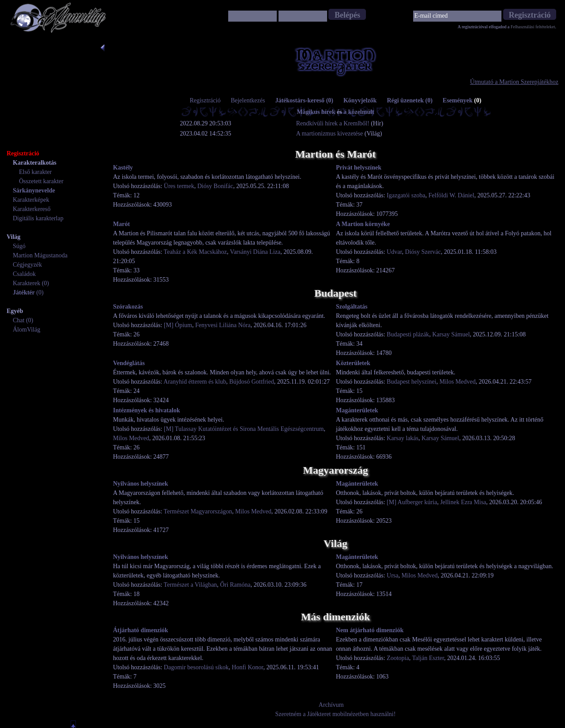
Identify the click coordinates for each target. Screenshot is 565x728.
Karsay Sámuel (451, 334)
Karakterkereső (32, 209)
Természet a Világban (190, 585)
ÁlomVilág (26, 330)
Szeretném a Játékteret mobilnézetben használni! (336, 714)
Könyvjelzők (360, 100)
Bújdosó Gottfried (252, 382)
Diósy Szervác (423, 252)
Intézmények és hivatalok (147, 410)
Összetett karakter (41, 181)
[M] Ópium (178, 325)
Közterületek (353, 363)
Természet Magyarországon (198, 511)
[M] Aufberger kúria (412, 502)
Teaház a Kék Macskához (195, 252)
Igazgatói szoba (406, 195)
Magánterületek (357, 410)
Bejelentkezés (248, 100)
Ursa (392, 575)
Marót (121, 224)
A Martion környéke (363, 224)
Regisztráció (205, 100)
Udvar (394, 252)
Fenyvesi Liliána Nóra (223, 325)
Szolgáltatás (352, 307)
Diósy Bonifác (215, 186)
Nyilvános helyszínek (141, 484)
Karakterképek (31, 200)
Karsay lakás (403, 438)
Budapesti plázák (408, 334)
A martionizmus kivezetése (330, 134)
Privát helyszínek (359, 168)
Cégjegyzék (27, 265)
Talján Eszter (428, 658)
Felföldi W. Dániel (452, 195)
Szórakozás (128, 307)
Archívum (331, 705)
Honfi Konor (247, 667)
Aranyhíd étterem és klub (195, 382)
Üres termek (179, 186)
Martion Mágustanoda (40, 255)
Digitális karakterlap (38, 218)
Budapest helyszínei (411, 382)
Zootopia (398, 658)
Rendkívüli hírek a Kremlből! (334, 123)
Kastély (123, 168)
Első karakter (35, 172)
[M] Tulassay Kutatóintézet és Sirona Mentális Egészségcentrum (244, 429)
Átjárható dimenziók (141, 630)
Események (462, 100)
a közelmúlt (359, 112)
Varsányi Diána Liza (255, 252)
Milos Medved (457, 382)
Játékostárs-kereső (304, 100)
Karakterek (26, 283)
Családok (24, 274)
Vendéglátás (129, 363)
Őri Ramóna (235, 585)
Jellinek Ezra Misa (463, 502)
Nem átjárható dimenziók (370, 630)
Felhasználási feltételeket (533, 27)
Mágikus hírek (316, 112)
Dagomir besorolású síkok (196, 667)
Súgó (19, 246)
